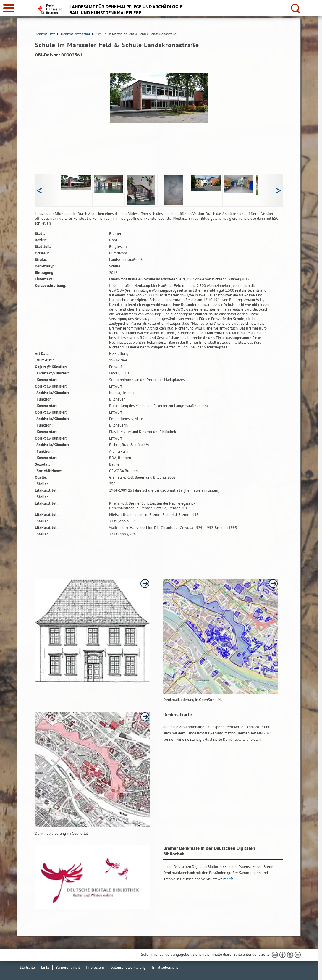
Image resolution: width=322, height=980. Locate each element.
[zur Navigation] (9, 8)
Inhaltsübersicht (165, 967)
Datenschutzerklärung (128, 967)
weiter (223, 879)
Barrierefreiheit (68, 967)
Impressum (95, 967)
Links (45, 967)
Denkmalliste (47, 34)
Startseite (27, 967)
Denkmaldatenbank (77, 34)
